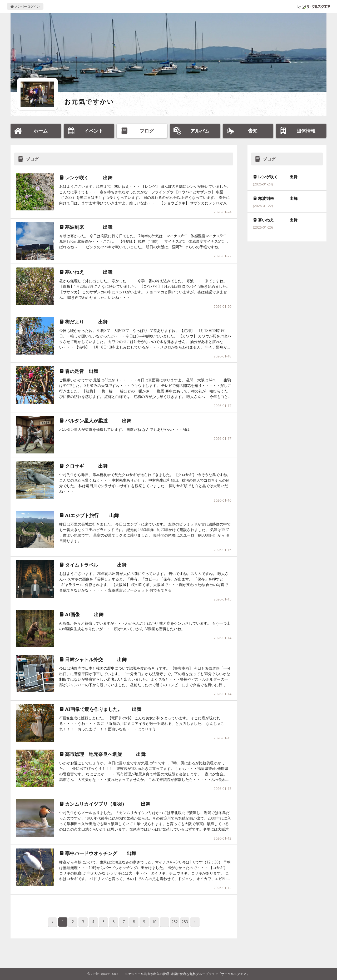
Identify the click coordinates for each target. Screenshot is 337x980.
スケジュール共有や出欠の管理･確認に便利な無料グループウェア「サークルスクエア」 (187, 974)
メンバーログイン (25, 6)
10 (154, 922)
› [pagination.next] (195, 922)
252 (175, 922)
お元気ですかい (89, 101)
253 (185, 922)
